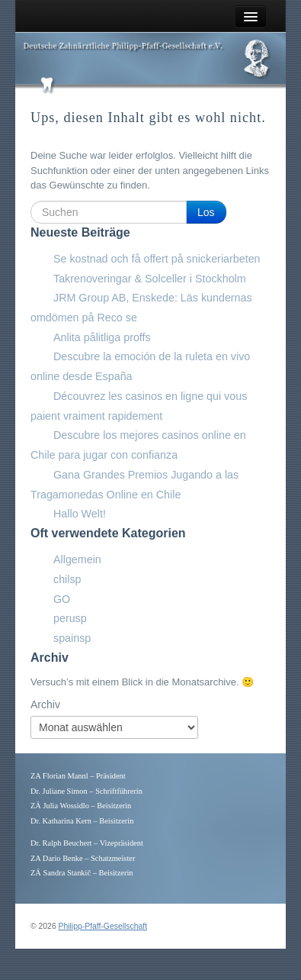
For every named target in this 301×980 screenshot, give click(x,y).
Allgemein (77, 559)
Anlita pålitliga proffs (102, 337)
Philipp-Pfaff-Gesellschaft (103, 926)
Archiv (45, 704)
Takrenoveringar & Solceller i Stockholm (150, 279)
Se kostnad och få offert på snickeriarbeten (157, 259)
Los (206, 212)
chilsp (67, 579)
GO (62, 599)
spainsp (72, 638)
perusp (70, 618)
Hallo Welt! (80, 514)
